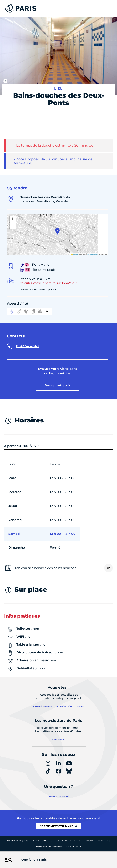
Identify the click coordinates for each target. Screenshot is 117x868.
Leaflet (74, 254)
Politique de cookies (49, 847)
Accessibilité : (57, 841)
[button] (57, 231)
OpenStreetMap (93, 254)
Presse (89, 841)
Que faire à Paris (34, 860)
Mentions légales (18, 841)
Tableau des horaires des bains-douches (45, 568)
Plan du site (73, 847)
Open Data (104, 841)
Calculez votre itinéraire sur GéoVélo (47, 283)
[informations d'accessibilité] (30, 311)
